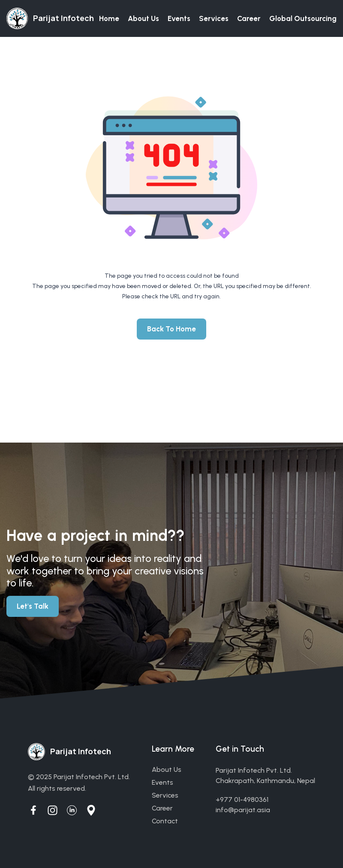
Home (109, 18)
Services (214, 18)
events (162, 782)
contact (165, 821)
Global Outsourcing (303, 18)
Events (179, 18)
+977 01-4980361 (242, 800)
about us (167, 769)
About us (143, 18)
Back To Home (171, 329)
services (165, 795)
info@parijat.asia (243, 810)
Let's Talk (33, 606)
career (162, 808)
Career (249, 18)
